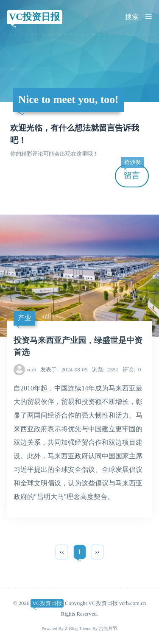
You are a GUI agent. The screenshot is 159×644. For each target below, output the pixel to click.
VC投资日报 (34, 17)
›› (97, 552)
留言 (132, 172)
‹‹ (62, 552)
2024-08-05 (64, 369)
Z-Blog (71, 629)
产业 (25, 318)
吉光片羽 (108, 629)
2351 (105, 369)
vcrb (31, 369)
